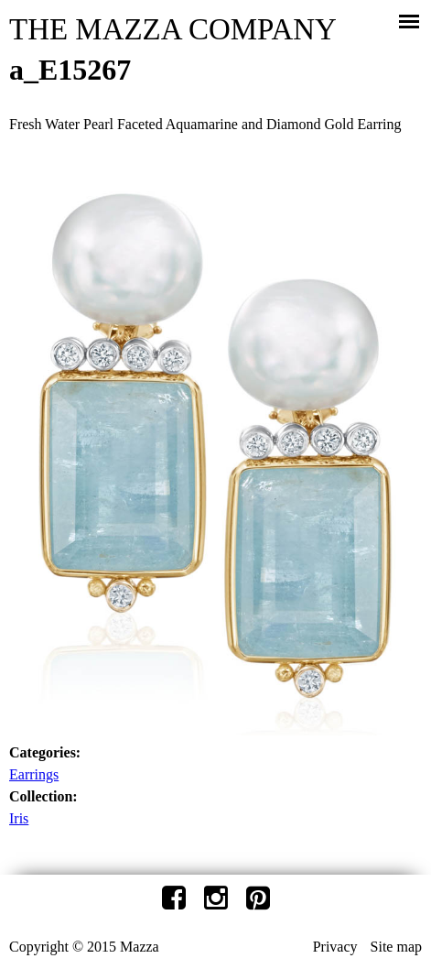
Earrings (34, 774)
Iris (19, 818)
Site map (396, 947)
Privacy (335, 947)
